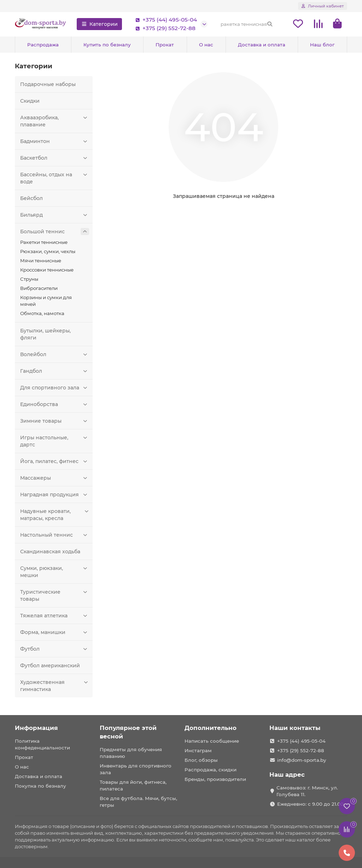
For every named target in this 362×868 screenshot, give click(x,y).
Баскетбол (55, 158)
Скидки (30, 101)
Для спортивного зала (55, 388)
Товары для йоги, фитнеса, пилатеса (133, 785)
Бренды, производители (215, 779)
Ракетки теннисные (44, 242)
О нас (206, 45)
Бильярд (55, 215)
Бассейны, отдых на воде (55, 178)
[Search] (247, 24)
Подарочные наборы (48, 84)
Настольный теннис (55, 535)
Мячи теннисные (41, 261)
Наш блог (322, 45)
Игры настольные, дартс (55, 441)
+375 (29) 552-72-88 (164, 28)
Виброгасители (39, 288)
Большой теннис (55, 232)
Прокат (165, 45)
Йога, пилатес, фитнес (55, 461)
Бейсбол (31, 198)
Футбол (55, 649)
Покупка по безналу (40, 786)
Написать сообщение (212, 741)
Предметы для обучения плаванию (131, 753)
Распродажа (43, 45)
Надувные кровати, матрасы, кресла (55, 515)
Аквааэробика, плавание (55, 121)
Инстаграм (198, 750)
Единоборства (55, 404)
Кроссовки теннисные (47, 270)
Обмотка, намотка (42, 313)
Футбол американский (50, 666)
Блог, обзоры (201, 760)
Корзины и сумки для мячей (46, 301)
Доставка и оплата (262, 45)
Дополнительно (211, 728)
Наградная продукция (55, 495)
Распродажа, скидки (211, 770)
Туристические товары (55, 595)
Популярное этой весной (128, 732)
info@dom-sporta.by (302, 760)
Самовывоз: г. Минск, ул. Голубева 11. (307, 791)
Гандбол (55, 371)
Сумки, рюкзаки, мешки (55, 572)
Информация (36, 728)
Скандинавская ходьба (50, 552)
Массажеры (55, 478)
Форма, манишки (55, 632)
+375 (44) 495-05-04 (165, 20)
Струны (29, 279)
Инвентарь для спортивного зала (136, 769)
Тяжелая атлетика (55, 616)
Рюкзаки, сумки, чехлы (48, 251)
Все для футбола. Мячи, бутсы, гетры (138, 802)
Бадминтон (55, 141)
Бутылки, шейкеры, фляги (45, 334)
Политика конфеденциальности (42, 744)
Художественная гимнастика (55, 686)
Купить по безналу (107, 45)
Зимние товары (55, 421)
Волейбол (55, 354)
